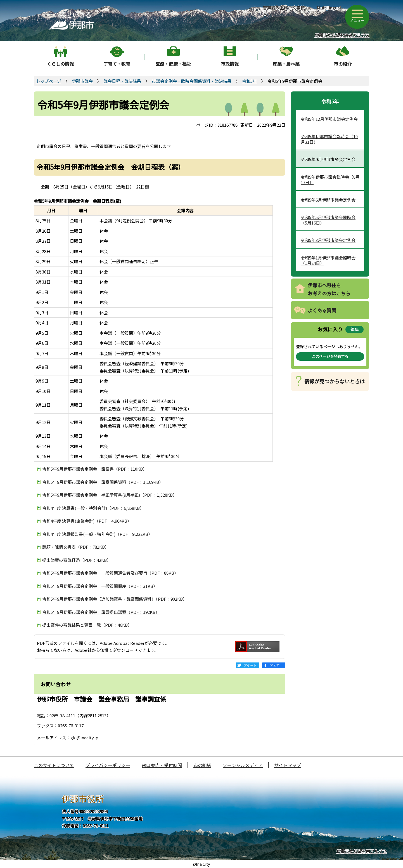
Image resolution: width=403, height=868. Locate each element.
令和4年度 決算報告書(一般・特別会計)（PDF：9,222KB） (97, 534)
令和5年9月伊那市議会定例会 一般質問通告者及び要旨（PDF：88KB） (110, 573)
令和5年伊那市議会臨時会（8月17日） (330, 180)
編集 (355, 329)
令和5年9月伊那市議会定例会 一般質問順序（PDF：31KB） (100, 586)
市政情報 (230, 64)
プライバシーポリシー (108, 765)
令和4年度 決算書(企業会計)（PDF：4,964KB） (87, 521)
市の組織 (202, 765)
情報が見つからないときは (335, 381)
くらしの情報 (60, 64)
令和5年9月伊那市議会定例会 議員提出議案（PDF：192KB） (101, 612)
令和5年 (249, 81)
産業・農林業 (286, 64)
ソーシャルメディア (243, 765)
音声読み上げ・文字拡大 (284, 11)
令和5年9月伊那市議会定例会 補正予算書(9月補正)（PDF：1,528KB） (110, 495)
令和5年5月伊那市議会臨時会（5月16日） (328, 220)
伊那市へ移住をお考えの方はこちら (329, 289)
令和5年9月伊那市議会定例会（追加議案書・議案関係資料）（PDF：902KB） (115, 599)
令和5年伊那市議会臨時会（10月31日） (329, 139)
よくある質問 (322, 310)
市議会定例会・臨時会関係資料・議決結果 (192, 81)
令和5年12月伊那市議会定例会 (329, 119)
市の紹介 (343, 64)
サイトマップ (288, 765)
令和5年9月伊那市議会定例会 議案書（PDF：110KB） (95, 469)
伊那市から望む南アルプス (362, 851)
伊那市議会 (82, 81)
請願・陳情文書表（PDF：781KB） (76, 547)
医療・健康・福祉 (173, 64)
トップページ (49, 81)
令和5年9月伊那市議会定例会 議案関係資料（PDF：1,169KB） (103, 482)
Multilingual (329, 8)
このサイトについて (54, 765)
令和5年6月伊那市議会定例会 (328, 200)
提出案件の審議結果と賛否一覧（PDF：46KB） (87, 625)
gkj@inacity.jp (84, 738)
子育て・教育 (117, 64)
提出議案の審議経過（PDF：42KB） (77, 560)
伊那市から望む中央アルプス (342, 35)
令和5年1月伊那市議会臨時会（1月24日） (328, 260)
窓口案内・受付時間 (162, 765)
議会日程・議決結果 (122, 81)
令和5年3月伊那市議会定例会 (328, 240)
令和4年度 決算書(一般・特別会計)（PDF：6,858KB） (93, 508)
